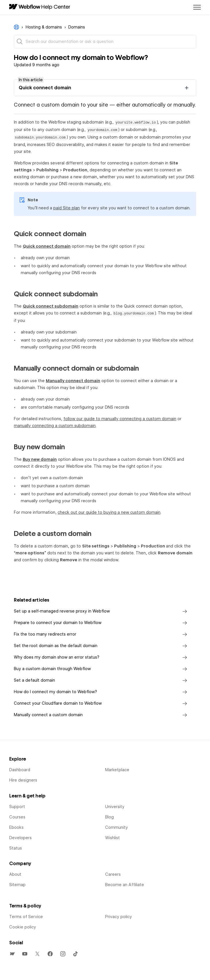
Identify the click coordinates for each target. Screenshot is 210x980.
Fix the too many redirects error (102, 634)
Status (16, 848)
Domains (77, 27)
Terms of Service (26, 917)
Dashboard (20, 770)
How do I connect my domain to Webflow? (102, 692)
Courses (17, 817)
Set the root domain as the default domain (102, 646)
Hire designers (23, 780)
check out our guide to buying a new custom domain (109, 512)
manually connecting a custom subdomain (55, 426)
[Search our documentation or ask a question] (105, 42)
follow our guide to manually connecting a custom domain (120, 419)
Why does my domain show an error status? (102, 657)
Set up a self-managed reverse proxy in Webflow (102, 611)
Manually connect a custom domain (102, 715)
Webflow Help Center (16, 27)
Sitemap (17, 885)
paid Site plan (67, 208)
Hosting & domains (44, 27)
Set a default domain (102, 680)
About (15, 874)
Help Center (56, 7)
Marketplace (117, 770)
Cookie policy (23, 927)
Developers (20, 838)
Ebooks (16, 827)
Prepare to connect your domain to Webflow (102, 623)
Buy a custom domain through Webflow (102, 669)
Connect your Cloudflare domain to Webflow (102, 704)
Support (17, 807)
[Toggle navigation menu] (197, 7)
